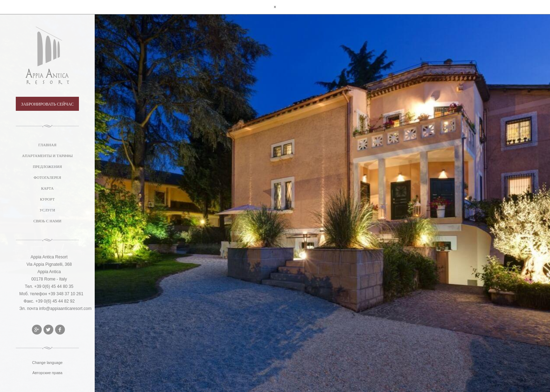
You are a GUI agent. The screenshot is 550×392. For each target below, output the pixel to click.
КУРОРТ (47, 199)
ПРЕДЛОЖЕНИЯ (47, 167)
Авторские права (47, 373)
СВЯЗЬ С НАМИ (47, 221)
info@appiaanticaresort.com (65, 309)
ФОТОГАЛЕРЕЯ (48, 177)
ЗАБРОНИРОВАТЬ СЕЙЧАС (47, 104)
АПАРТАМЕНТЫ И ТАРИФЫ (48, 156)
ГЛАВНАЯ (47, 145)
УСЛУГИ (47, 210)
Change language (48, 363)
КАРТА (47, 188)
